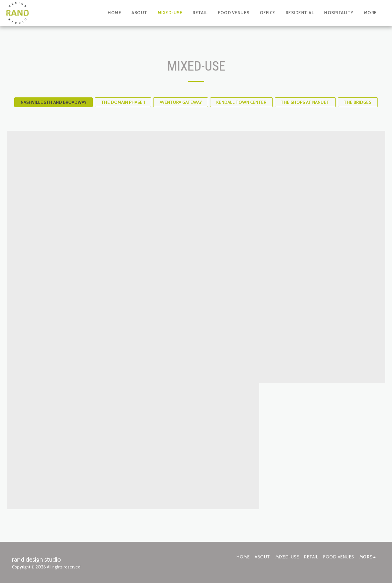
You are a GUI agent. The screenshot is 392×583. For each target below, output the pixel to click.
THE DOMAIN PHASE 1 (123, 102)
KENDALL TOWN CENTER (241, 102)
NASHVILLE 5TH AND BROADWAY (54, 102)
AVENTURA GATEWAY (181, 102)
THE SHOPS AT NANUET (305, 102)
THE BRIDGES (358, 102)
